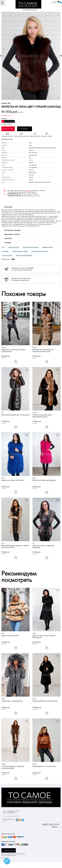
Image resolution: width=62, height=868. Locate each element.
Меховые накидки (47, 247)
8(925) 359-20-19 (51, 824)
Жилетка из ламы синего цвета (13, 480)
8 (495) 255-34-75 (14, 194)
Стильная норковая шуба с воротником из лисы (42, 416)
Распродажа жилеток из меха (40, 251)
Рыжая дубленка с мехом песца (44, 766)
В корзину (25, 129)
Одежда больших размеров (31, 247)
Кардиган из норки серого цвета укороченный (14, 351)
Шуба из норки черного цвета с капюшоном (44, 637)
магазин (27, 191)
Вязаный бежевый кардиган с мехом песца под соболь (15, 547)
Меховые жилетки (14, 247)
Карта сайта (5, 857)
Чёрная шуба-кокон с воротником (45, 701)
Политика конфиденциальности (11, 816)
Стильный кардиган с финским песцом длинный (13, 767)
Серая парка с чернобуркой (12, 701)
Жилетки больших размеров (24, 256)
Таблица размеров (7, 124)
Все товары (6, 251)
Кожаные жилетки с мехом (20, 251)
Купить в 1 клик (8, 129)
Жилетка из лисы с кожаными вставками (43, 547)
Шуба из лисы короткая (10, 636)
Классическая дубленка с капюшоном (15, 415)
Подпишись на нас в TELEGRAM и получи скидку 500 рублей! (23, 269)
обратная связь (9, 850)
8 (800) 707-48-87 (14, 196)
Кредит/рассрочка (6, 115)
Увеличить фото (31, 10)
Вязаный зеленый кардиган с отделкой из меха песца (43, 351)
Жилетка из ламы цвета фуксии (44, 480)
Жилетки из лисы (7, 256)
